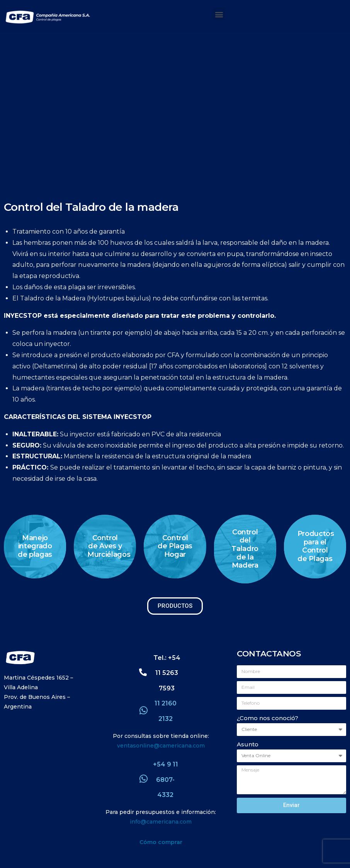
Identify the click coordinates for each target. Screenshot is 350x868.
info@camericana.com (161, 822)
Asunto (248, 744)
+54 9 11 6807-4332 (166, 780)
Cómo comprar (161, 842)
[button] (219, 14)
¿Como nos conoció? (268, 718)
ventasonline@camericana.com (161, 746)
